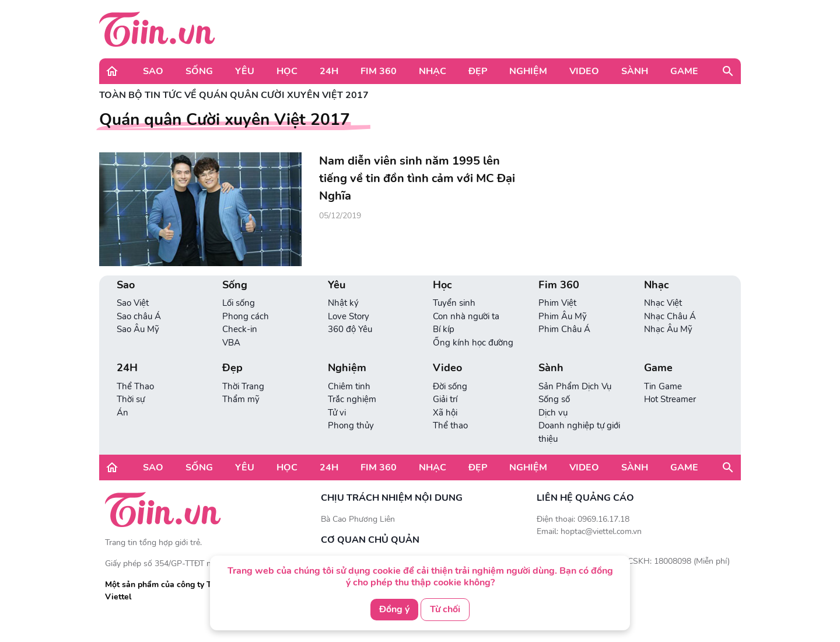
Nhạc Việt (663, 303)
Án (123, 413)
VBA (231, 343)
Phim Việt (557, 303)
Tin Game (663, 386)
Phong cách (246, 316)
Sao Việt (133, 303)
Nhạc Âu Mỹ (668, 329)
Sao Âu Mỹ (138, 329)
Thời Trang (243, 386)
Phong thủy (351, 425)
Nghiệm (528, 71)
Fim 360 (379, 71)
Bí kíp (444, 329)
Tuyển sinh (454, 303)
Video (584, 71)
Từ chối (445, 609)
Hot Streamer (670, 399)
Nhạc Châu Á (670, 316)
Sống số (554, 399)
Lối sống (239, 303)
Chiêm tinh (349, 386)
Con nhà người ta (466, 316)
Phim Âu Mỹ (563, 316)
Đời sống (450, 386)
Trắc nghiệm (352, 399)
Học (287, 71)
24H (329, 71)
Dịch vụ (553, 413)
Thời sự (131, 399)
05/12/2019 (340, 216)
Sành (635, 71)
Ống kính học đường (473, 343)
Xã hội (445, 413)
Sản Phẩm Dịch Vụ (575, 386)
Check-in (240, 329)
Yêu (245, 71)
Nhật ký (343, 303)
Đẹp (478, 71)
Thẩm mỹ (241, 399)
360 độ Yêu (350, 329)
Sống (199, 71)
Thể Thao (135, 386)
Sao (153, 71)
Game (684, 71)
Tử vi (337, 413)
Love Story (349, 316)
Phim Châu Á (564, 329)
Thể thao (450, 425)
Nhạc (433, 71)
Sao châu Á (139, 316)
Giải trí (445, 399)
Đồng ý (394, 609)
